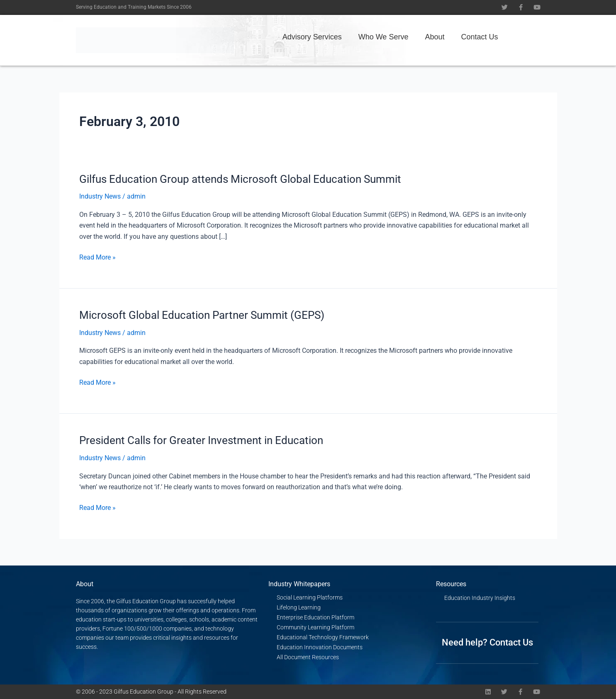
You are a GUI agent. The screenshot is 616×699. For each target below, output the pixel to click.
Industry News (100, 196)
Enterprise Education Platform (315, 617)
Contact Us (479, 37)
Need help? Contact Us (487, 642)
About (435, 37)
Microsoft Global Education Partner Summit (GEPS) (202, 315)
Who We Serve (383, 37)
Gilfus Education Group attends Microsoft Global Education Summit (240, 179)
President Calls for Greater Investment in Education (201, 440)
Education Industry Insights (480, 598)
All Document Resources (308, 657)
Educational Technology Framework (323, 637)
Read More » (97, 257)
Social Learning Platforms (310, 597)
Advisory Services (312, 37)
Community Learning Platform (315, 627)
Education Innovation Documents (320, 647)
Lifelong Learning (299, 607)
